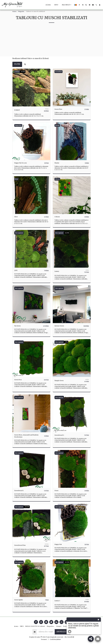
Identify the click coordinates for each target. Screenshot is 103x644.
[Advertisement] (51, 41)
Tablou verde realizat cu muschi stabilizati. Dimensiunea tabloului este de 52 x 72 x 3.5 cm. (29, 115)
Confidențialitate (55, 639)
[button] (79, 5)
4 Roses (58, 217)
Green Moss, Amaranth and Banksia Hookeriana (26, 436)
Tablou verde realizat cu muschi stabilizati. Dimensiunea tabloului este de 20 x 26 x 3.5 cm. (70, 113)
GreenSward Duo (21, 545)
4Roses (58, 179)
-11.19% (67, 233)
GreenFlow (59, 72)
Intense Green (60, 326)
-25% (67, 342)
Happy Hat (59, 545)
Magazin (21, 11)
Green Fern (19, 379)
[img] (31, 88)
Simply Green (60, 380)
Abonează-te (63, 631)
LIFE (16, 270)
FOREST (18, 110)
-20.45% (27, 507)
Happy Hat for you (22, 163)
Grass (57, 491)
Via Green (18, 326)
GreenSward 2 (60, 435)
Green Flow (59, 109)
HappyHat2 (19, 125)
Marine (58, 125)
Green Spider (20, 600)
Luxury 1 (58, 601)
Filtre (17, 64)
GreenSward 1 (20, 491)
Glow (17, 179)
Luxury (17, 72)
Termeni (44, 639)
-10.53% (67, 562)
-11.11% (24, 72)
